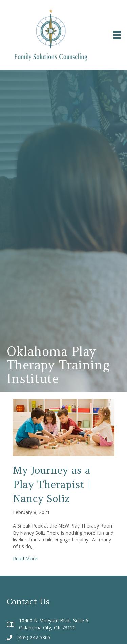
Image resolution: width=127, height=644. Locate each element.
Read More (25, 559)
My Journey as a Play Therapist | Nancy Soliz (52, 484)
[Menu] (117, 35)
